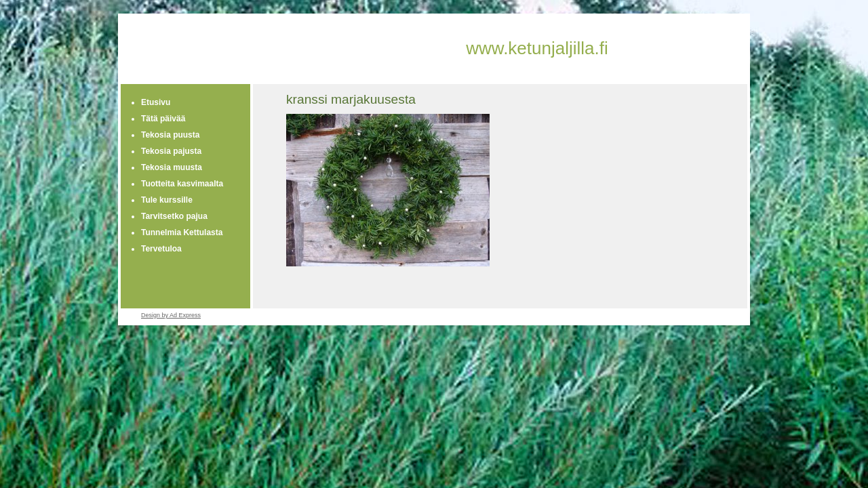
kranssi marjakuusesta (351, 99)
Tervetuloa (161, 249)
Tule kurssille (167, 200)
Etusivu (156, 102)
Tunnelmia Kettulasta (182, 232)
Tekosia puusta (170, 135)
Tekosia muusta (172, 167)
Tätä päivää (163, 119)
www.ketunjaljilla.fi (537, 48)
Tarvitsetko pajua (174, 216)
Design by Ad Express (171, 315)
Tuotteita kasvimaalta (182, 184)
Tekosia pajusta (171, 151)
